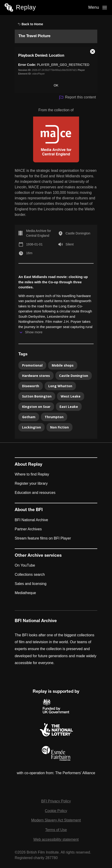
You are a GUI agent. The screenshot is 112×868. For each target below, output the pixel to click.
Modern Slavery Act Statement (56, 820)
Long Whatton (60, 386)
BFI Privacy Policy (56, 801)
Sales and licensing (31, 584)
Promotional (32, 365)
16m (29, 253)
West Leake (71, 396)
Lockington (32, 427)
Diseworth (31, 386)
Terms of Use (56, 830)
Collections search (30, 574)
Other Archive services (38, 556)
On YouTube (25, 565)
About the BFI (29, 510)
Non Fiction (59, 427)
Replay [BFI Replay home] (26, 7)
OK (56, 85)
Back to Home (30, 24)
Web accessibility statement (56, 839)
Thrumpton (54, 417)
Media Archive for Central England (39, 233)
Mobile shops (63, 365)
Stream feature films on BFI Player (43, 538)
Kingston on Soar (36, 407)
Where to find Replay (32, 474)
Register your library (31, 483)
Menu (94, 7)
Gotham (29, 417)
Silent (70, 244)
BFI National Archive (31, 520)
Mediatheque (25, 593)
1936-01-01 (34, 244)
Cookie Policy (56, 811)
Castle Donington (78, 233)
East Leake (69, 407)
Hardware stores (36, 376)
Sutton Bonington (37, 396)
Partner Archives (28, 529)
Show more (34, 332)
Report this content (77, 98)
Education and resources (35, 493)
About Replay (29, 465)
